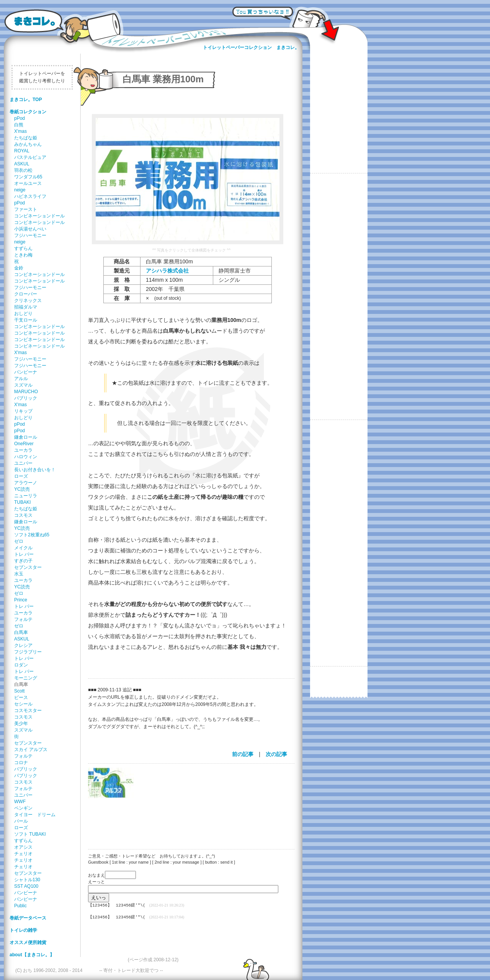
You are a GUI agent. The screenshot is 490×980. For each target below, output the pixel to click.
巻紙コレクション (28, 112)
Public (20, 906)
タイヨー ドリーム (35, 815)
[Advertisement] (188, 819)
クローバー (26, 294)
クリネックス (28, 301)
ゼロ (19, 541)
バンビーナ (26, 372)
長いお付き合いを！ (35, 470)
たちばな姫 (26, 138)
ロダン (21, 665)
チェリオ (23, 854)
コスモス (23, 515)
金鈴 (19, 268)
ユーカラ (23, 450)
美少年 (21, 724)
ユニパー (23, 463)
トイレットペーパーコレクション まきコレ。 (251, 47)
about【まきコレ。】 (32, 955)
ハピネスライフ (30, 196)
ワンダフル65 (28, 177)
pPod (20, 118)
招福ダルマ (26, 307)
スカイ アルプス (31, 750)
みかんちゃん (28, 144)
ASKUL (22, 164)
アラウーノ (26, 483)
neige (20, 190)
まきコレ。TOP (26, 100)
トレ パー (24, 554)
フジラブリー (28, 652)
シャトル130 (27, 880)
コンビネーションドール (39, 216)
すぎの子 (23, 561)
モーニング (26, 678)
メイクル (23, 548)
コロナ (21, 763)
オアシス (23, 847)
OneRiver (24, 444)
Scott (19, 691)
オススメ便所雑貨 (28, 942)
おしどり (23, 314)
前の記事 (243, 754)
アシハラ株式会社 (167, 271)
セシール (23, 704)
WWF (20, 802)
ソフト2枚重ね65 (32, 535)
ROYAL (22, 151)
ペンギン (23, 808)
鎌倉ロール (26, 437)
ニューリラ (26, 496)
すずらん (23, 248)
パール (21, 821)
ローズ (21, 476)
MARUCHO (26, 392)
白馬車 (21, 632)
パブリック (26, 398)
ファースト (26, 209)
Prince (21, 600)
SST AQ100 (26, 886)
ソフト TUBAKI (30, 834)
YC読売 (22, 489)
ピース (21, 697)
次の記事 (276, 754)
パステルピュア (30, 157)
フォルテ (23, 619)
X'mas (20, 131)
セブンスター (28, 567)
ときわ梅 (23, 255)
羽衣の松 (23, 170)
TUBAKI (22, 502)
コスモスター (28, 710)
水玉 (19, 574)
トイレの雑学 (23, 930)
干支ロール (26, 320)
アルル (21, 379)
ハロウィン (26, 457)
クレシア (23, 645)
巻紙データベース (28, 918)
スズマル (23, 385)
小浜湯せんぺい (30, 229)
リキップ (23, 411)
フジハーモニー (30, 235)
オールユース (28, 183)
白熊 (19, 125)
